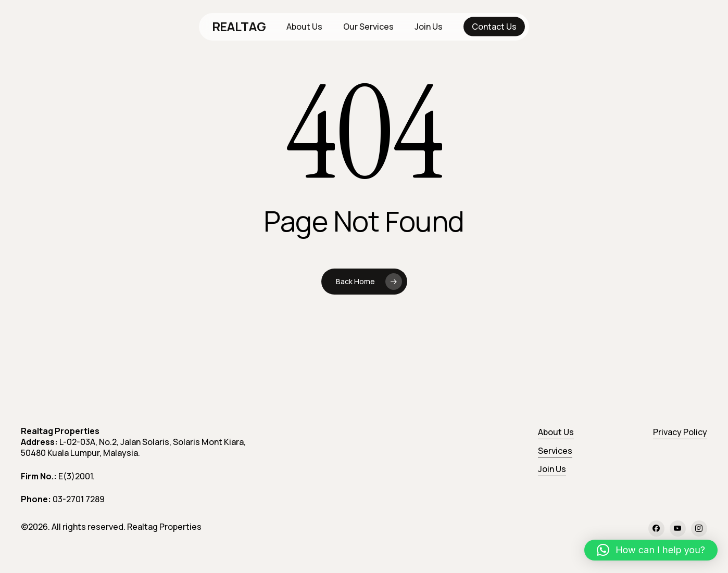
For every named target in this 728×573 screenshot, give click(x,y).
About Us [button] (556, 432)
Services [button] (555, 451)
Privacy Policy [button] (680, 432)
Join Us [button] (552, 469)
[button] (651, 550)
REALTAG (239, 27)
